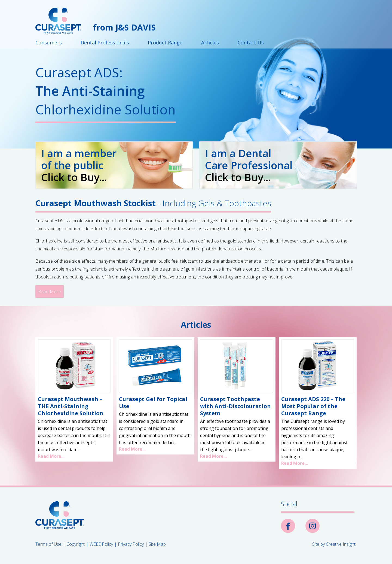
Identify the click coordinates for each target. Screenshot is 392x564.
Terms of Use (48, 544)
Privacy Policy (131, 544)
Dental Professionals (105, 43)
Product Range (165, 43)
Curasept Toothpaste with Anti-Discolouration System (235, 406)
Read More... (51, 456)
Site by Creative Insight (334, 544)
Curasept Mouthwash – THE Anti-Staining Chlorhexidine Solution (71, 406)
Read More (50, 292)
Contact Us (251, 43)
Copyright (76, 544)
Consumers (49, 43)
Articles (210, 43)
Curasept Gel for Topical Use (153, 403)
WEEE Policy (101, 544)
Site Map (157, 544)
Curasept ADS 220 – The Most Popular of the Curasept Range (313, 406)
